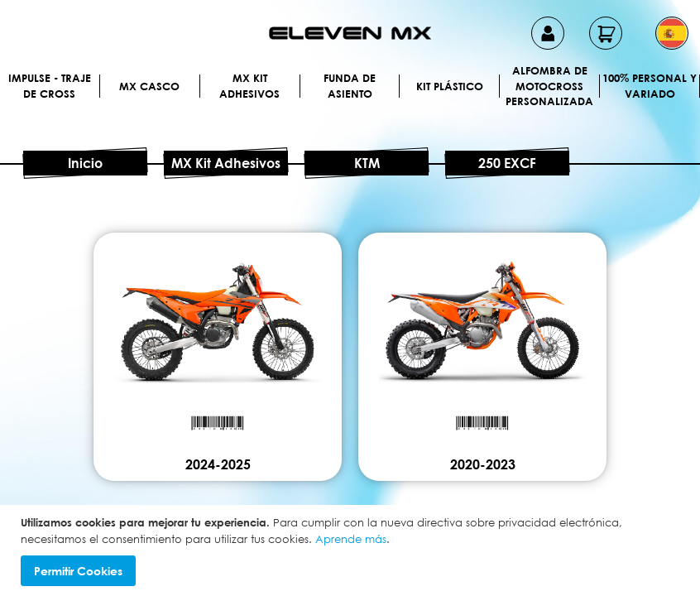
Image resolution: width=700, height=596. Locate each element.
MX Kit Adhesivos (249, 86)
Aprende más (351, 539)
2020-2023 (483, 464)
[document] (352, 550)
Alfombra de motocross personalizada (549, 86)
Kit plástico (450, 86)
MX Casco (149, 86)
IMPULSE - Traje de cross (50, 86)
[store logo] (350, 33)
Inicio (85, 163)
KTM (367, 163)
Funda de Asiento (350, 86)
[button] (672, 33)
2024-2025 (218, 464)
